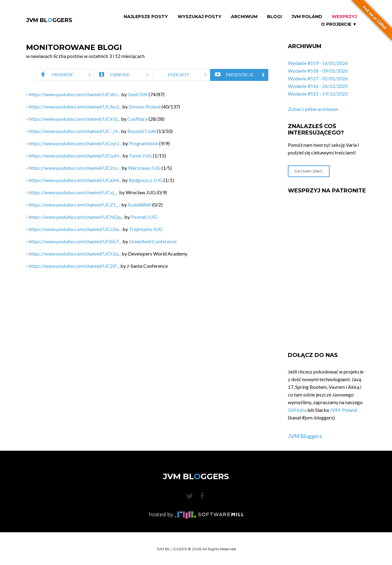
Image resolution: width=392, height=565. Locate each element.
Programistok (144, 143)
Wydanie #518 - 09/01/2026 (318, 71)
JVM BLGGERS (49, 20)
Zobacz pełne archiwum (313, 109)
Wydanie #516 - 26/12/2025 (318, 86)
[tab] (66, 75)
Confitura (138, 119)
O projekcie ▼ (339, 24)
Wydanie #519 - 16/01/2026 (318, 63)
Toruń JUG (140, 155)
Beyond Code (142, 131)
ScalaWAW (139, 205)
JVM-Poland (343, 410)
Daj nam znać (309, 171)
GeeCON (138, 94)
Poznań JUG (144, 217)
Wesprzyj (344, 17)
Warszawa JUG (144, 168)
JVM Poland (307, 17)
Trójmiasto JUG (146, 229)
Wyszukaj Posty (200, 17)
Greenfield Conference (153, 241)
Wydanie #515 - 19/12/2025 (318, 94)
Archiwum (244, 17)
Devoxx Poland (145, 106)
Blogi (274, 17)
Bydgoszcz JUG (146, 180)
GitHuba (297, 410)
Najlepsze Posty (146, 17)
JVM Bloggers (305, 436)
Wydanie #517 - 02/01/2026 (318, 78)
